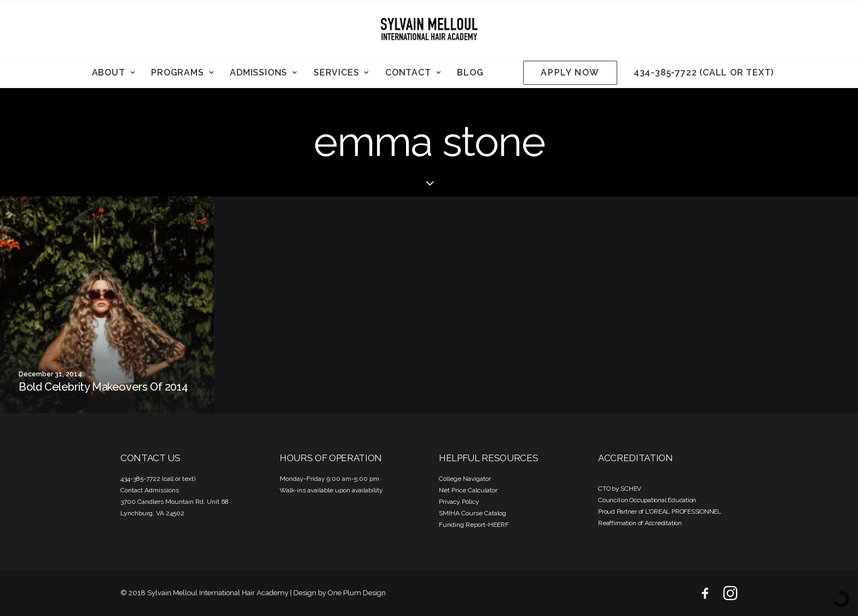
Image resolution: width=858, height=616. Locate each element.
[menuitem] (114, 73)
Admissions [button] (263, 72)
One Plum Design (357, 593)
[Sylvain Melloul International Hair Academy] (429, 29)
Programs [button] (182, 72)
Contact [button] (413, 72)
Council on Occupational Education (647, 500)
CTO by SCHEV (620, 489)
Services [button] (341, 72)
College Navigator (465, 479)
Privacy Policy (459, 502)
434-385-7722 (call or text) (704, 72)
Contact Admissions (150, 490)
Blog (470, 72)
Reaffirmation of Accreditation (640, 523)
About (114, 72)
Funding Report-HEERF (474, 525)
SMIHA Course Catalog (473, 513)
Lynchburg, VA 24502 (152, 513)
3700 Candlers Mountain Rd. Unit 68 (175, 502)
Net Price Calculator (468, 490)
